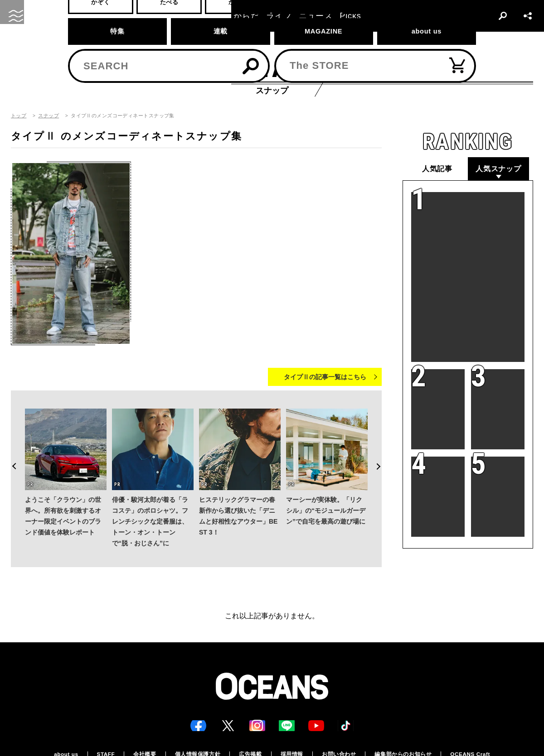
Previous (11, 449)
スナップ (49, 116)
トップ (19, 116)
